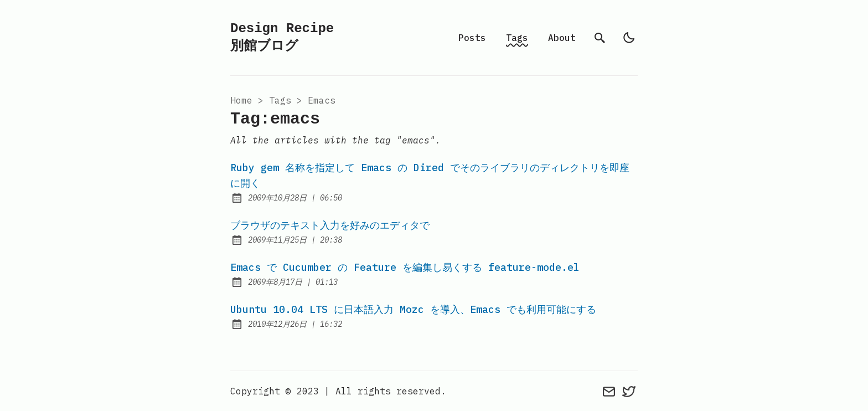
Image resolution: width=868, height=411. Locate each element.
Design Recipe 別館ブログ (282, 37)
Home (241, 100)
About (562, 38)
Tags (517, 38)
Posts (472, 38)
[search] (600, 38)
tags (280, 100)
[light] (629, 38)
